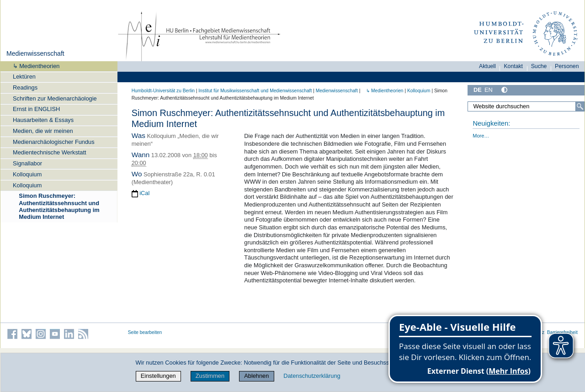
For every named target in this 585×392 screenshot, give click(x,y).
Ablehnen (256, 376)
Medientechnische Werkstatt (50, 152)
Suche (539, 66)
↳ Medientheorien (33, 66)
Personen (567, 66)
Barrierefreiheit (562, 332)
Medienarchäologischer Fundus (54, 142)
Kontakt (513, 66)
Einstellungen (158, 376)
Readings (25, 87)
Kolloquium (27, 174)
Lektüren (24, 77)
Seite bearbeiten (145, 332)
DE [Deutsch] (478, 90)
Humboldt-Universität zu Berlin (163, 91)
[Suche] (580, 106)
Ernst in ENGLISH (36, 109)
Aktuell (487, 66)
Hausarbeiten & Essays (43, 120)
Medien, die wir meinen (43, 131)
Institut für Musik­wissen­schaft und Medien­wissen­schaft (255, 91)
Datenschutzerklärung (312, 376)
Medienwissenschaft (35, 53)
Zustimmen (210, 376)
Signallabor (27, 163)
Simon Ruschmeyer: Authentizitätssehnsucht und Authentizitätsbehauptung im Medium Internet (59, 206)
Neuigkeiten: (491, 123)
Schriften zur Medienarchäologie (55, 98)
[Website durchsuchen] (526, 106)
